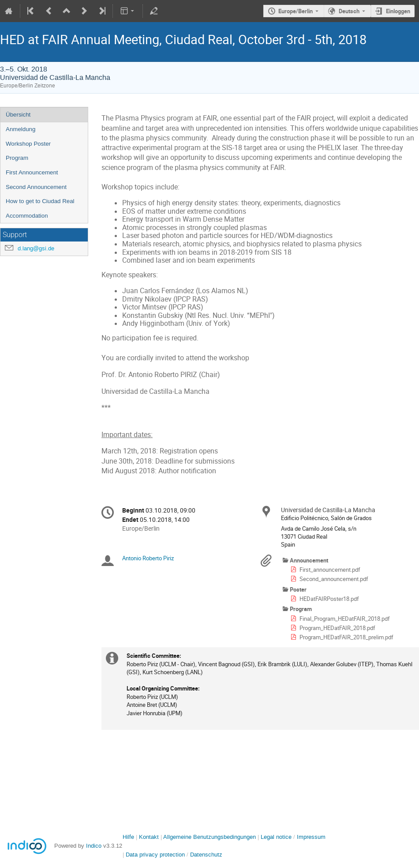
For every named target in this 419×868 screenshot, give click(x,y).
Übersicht (18, 115)
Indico (94, 846)
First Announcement (32, 172)
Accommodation (27, 216)
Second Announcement (36, 187)
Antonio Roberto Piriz (148, 558)
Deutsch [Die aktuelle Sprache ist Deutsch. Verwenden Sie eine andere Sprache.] (349, 11)
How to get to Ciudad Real (40, 201)
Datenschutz (206, 855)
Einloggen (398, 11)
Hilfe (128, 837)
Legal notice (277, 837)
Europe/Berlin (296, 11)
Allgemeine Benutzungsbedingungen (209, 837)
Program (17, 158)
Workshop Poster (28, 144)
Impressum (311, 837)
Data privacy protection (156, 855)
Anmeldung (21, 129)
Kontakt (149, 837)
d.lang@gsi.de (36, 248)
